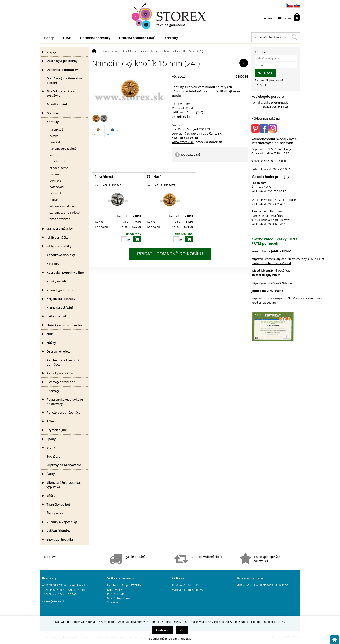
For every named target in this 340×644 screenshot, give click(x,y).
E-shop (49, 38)
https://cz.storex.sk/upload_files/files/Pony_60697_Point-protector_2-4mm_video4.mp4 (288, 261)
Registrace (261, 85)
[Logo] (170, 16)
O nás (67, 38)
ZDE (188, 639)
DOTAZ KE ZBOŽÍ (191, 155)
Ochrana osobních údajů (137, 38)
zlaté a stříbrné (148, 51)
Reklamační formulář (186, 585)
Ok (182, 630)
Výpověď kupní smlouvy (188, 590)
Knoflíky (128, 51)
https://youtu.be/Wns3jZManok (272, 283)
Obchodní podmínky (95, 38)
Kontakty (171, 38)
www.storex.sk (183, 142)
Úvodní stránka (108, 51)
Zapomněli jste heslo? (269, 80)
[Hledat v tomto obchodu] (294, 37)
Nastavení (163, 630)
